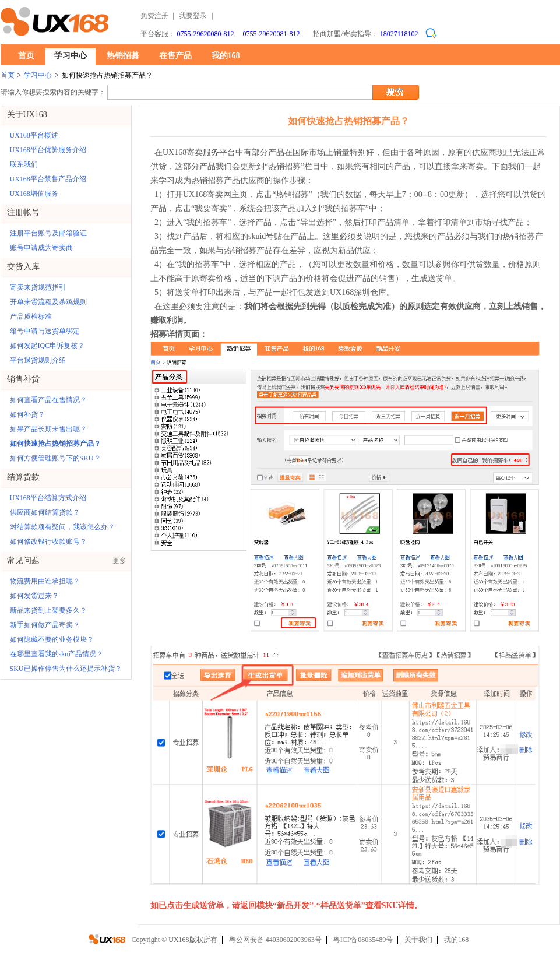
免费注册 (154, 16)
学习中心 (71, 56)
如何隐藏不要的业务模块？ (52, 639)
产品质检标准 (31, 317)
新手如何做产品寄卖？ (45, 625)
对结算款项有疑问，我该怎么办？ (62, 527)
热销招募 (123, 56)
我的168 (226, 56)
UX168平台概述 (34, 135)
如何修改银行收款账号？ (48, 541)
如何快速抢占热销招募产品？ (55, 444)
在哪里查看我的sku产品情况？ (57, 654)
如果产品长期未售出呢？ (48, 429)
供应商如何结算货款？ (45, 512)
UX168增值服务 (34, 194)
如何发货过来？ (34, 596)
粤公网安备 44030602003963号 (275, 940)
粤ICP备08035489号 (363, 940)
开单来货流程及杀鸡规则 (48, 302)
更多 (119, 561)
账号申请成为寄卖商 (41, 248)
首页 (26, 56)
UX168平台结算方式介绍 (48, 498)
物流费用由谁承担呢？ (45, 581)
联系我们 (24, 164)
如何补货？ (27, 414)
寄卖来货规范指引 (38, 287)
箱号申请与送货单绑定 (45, 331)
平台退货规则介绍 (38, 360)
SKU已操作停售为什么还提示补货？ (66, 669)
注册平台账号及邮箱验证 (48, 233)
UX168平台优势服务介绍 (48, 150)
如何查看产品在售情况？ (48, 400)
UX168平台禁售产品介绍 (48, 179)
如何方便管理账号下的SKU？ (55, 458)
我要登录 (193, 16)
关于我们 (418, 940)
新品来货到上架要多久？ (48, 610)
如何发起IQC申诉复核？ (47, 346)
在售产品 (175, 56)
